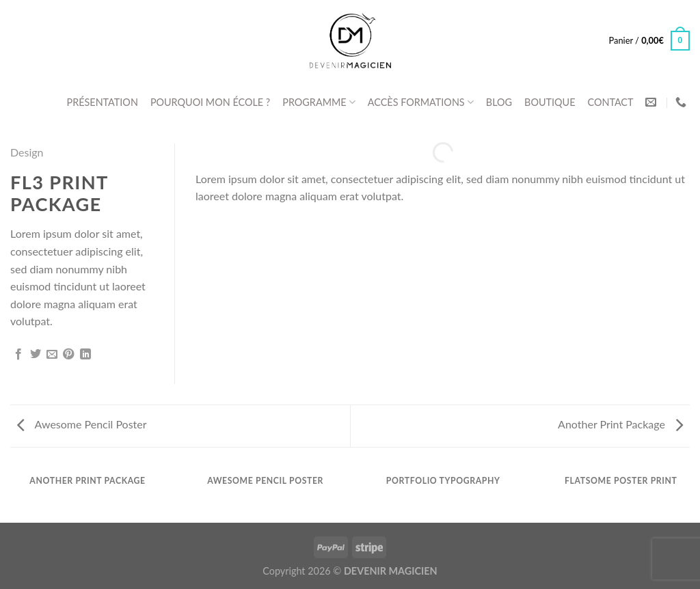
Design (27, 152)
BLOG (499, 102)
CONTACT (610, 102)
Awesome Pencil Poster (82, 424)
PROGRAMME (319, 102)
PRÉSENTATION (103, 102)
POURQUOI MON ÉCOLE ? (210, 102)
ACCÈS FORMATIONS (421, 102)
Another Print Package (620, 424)
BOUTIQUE (550, 102)
